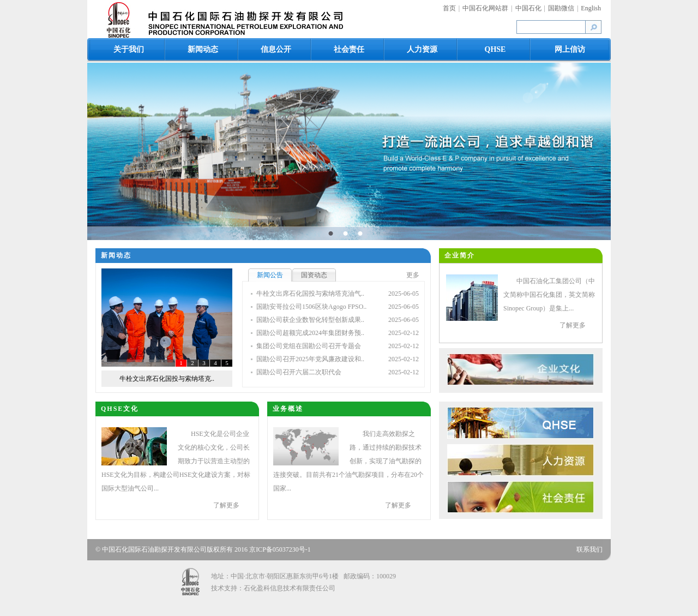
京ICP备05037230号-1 (280, 549)
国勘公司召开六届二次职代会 (299, 372)
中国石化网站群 (485, 8)
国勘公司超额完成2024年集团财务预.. (310, 333)
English (591, 8)
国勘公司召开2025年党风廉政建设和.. (310, 359)
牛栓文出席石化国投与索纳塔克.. (167, 379)
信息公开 (276, 49)
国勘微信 (561, 8)
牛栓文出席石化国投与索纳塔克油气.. (310, 294)
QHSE (495, 49)
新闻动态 (203, 49)
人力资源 (422, 49)
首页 (449, 8)
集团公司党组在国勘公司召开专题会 (309, 346)
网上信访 (570, 49)
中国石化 (528, 8)
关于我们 (129, 49)
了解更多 (573, 325)
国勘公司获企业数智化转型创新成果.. (310, 320)
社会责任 (349, 49)
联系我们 (589, 549)
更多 (413, 275)
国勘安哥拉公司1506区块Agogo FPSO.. (311, 307)
